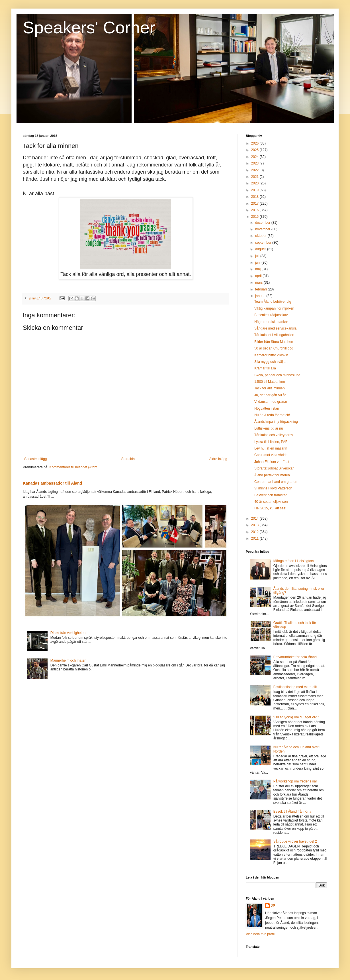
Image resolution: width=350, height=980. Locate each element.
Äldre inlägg (218, 459)
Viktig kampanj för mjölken (274, 308)
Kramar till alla (265, 368)
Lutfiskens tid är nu (269, 428)
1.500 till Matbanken (270, 382)
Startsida (128, 459)
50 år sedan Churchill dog (274, 348)
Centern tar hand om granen (276, 482)
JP (273, 906)
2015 (255, 217)
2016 (255, 210)
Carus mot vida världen (272, 455)
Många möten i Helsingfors (294, 561)
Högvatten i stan (267, 408)
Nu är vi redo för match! (272, 415)
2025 (255, 150)
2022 (255, 170)
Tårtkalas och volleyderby (274, 435)
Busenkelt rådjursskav (271, 315)
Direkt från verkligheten (68, 633)
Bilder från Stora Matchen (274, 342)
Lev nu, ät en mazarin (271, 448)
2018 (255, 197)
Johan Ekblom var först (272, 462)
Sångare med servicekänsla (275, 328)
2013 (255, 525)
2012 (255, 532)
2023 (255, 163)
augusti (261, 249)
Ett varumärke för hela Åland (295, 657)
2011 (255, 538)
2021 (255, 177)
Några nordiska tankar (271, 322)
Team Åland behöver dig (273, 302)
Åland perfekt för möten (272, 475)
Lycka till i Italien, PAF (271, 442)
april (259, 276)
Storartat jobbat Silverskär (274, 468)
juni (258, 263)
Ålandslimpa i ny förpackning (276, 422)
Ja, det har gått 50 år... (271, 395)
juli (258, 256)
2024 (255, 157)
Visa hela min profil (260, 934)
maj (258, 269)
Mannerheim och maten (68, 660)
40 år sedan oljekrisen (271, 502)
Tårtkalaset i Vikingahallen (274, 335)
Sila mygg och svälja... (271, 362)
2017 (255, 204)
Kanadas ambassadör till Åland (52, 483)
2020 (255, 183)
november (263, 229)
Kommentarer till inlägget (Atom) (74, 467)
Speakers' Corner (89, 28)
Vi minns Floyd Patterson (273, 488)
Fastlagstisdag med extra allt (295, 687)
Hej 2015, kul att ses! (270, 508)
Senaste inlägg (35, 459)
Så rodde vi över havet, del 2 (295, 841)
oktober (261, 236)
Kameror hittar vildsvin (271, 355)
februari (261, 289)
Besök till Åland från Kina (292, 812)
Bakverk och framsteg (271, 495)
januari (261, 296)
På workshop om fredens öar (295, 781)
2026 (255, 143)
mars (259, 282)
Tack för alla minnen (270, 388)
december (263, 223)
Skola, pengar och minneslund (277, 375)
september (264, 243)
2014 (255, 519)
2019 (255, 190)
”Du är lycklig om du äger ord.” (296, 717)
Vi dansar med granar (271, 402)
